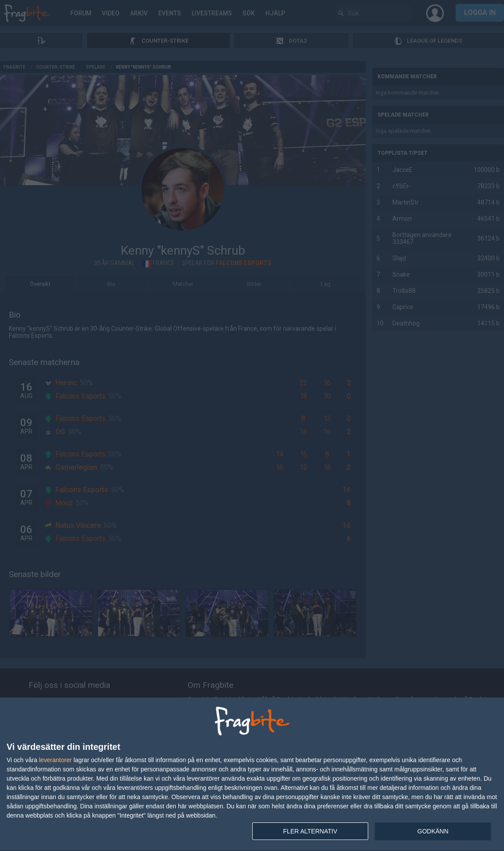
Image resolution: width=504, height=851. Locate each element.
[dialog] (252, 774)
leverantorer (56, 760)
